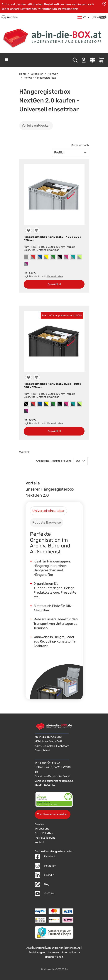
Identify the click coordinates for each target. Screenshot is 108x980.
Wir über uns (42, 829)
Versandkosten (55, 276)
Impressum (54, 952)
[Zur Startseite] (54, 37)
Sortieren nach (80, 145)
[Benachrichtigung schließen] (104, 4)
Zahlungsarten (55, 948)
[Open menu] (7, 59)
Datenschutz (73, 948)
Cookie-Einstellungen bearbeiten (54, 851)
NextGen (53, 74)
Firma (103, 17)
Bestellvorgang (37, 952)
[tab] (48, 511)
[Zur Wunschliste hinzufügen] (28, 230)
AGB (29, 948)
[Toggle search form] (75, 60)
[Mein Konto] (84, 60)
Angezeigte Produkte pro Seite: (54, 461)
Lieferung (39, 948)
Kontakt (39, 842)
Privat (96, 17)
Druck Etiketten (44, 833)
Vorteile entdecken (36, 125)
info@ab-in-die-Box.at (57, 776)
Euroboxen (37, 74)
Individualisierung (45, 838)
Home (23, 74)
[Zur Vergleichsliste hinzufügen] (37, 230)
